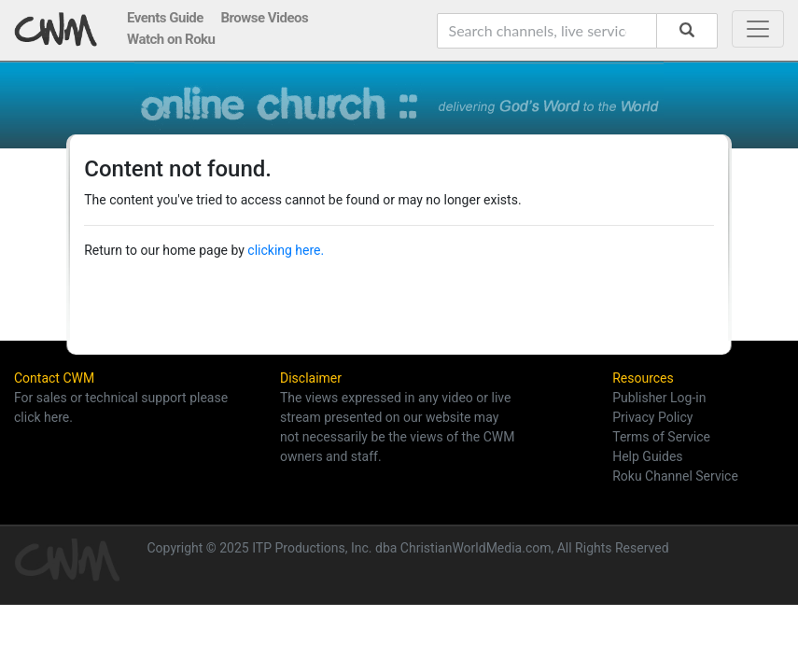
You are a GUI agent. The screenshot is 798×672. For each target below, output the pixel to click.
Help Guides (647, 456)
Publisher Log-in (659, 398)
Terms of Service (661, 437)
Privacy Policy (652, 417)
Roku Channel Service (675, 476)
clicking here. (286, 250)
